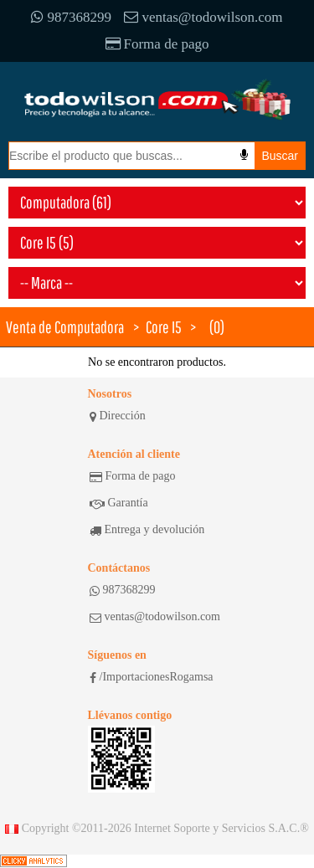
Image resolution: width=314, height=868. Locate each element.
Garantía (119, 503)
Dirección (118, 416)
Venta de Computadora (65, 327)
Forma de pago (157, 44)
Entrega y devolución (147, 530)
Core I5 (164, 327)
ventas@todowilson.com (203, 17)
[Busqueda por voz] (244, 155)
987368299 (71, 17)
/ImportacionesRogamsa (152, 677)
